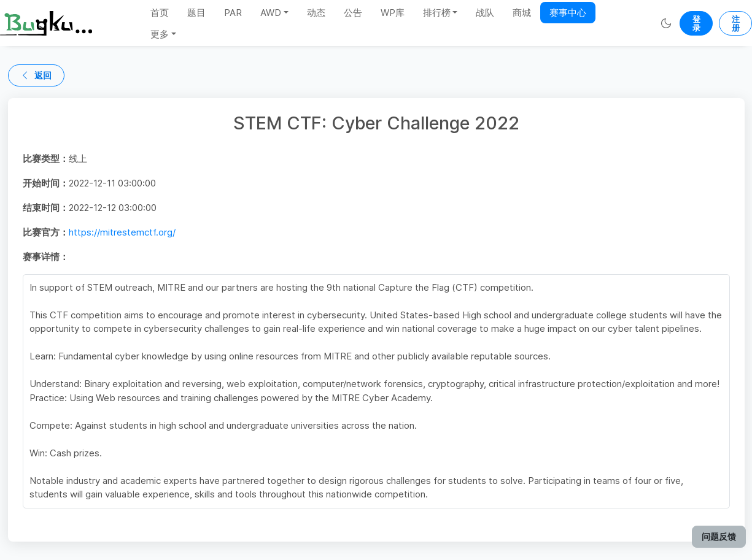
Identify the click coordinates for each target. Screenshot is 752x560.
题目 (196, 13)
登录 (696, 23)
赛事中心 (568, 13)
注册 (736, 23)
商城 (522, 13)
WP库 (393, 13)
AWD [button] (271, 13)
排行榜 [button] (437, 13)
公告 (353, 13)
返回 (36, 75)
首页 (160, 13)
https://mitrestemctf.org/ (122, 232)
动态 (316, 13)
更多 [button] (160, 34)
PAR (233, 13)
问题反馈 (719, 536)
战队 (485, 13)
